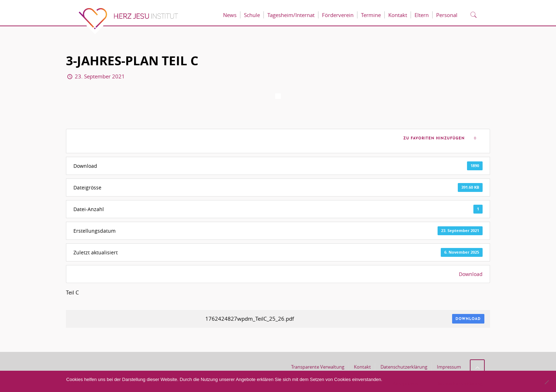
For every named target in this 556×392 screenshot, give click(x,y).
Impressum (449, 367)
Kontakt (362, 367)
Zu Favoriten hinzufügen (433, 139)
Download (471, 274)
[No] (546, 382)
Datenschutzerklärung (404, 367)
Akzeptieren (405, 383)
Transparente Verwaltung (318, 367)
